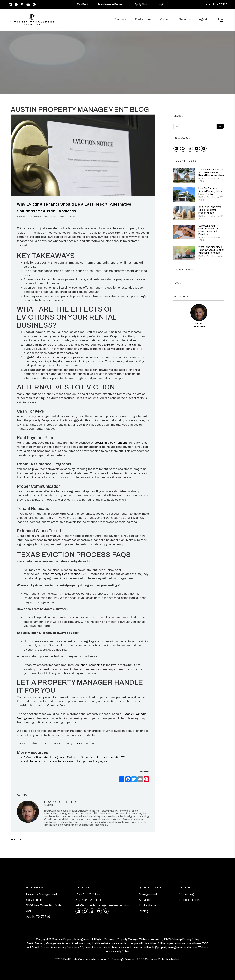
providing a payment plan (111, 443)
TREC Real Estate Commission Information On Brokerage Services (95, 959)
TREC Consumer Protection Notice (158, 959)
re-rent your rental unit (122, 345)
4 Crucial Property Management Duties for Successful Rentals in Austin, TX (74, 757)
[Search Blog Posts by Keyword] (195, 126)
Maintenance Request (111, 4)
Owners (165, 19)
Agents (204, 19)
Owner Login (188, 894)
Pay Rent (83, 4)
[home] (32, 19)
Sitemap (177, 939)
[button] (10, 4)
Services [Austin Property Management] (120, 19)
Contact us (81, 743)
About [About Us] (221, 19)
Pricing (144, 911)
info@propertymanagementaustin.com (102, 905)
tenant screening (91, 665)
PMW (168, 939)
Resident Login (189, 900)
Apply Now (141, 4)
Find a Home (147, 905)
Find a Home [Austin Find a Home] (143, 19)
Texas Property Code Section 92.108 (65, 574)
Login (161, 4)
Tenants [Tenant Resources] (185, 19)
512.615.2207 (216, 4)
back (16, 839)
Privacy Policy (191, 939)
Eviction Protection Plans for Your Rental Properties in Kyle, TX (66, 762)
